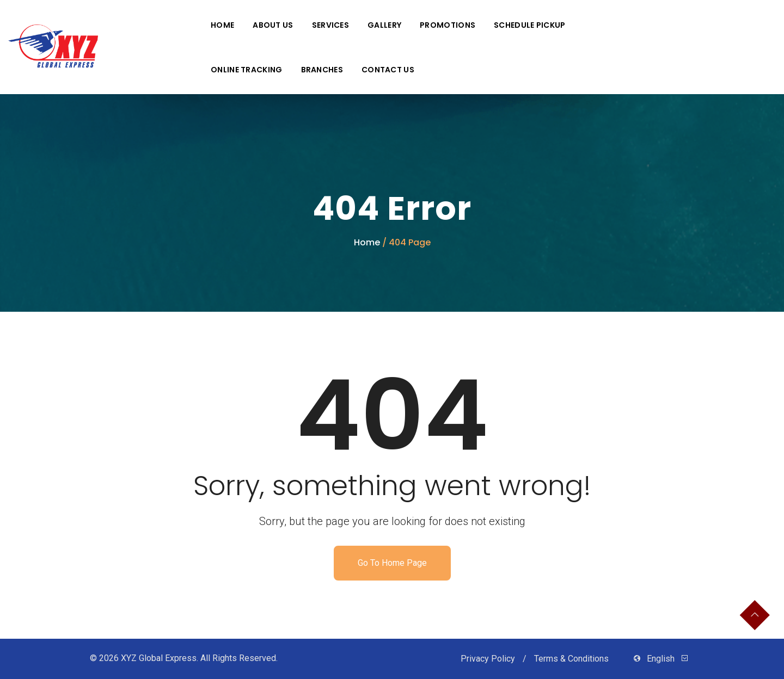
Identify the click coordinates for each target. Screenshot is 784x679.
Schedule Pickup (530, 25)
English (661, 659)
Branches (322, 70)
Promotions (448, 25)
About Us (273, 25)
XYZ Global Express (159, 658)
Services (330, 25)
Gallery (384, 25)
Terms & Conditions (572, 659)
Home (222, 25)
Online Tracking (247, 70)
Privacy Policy (489, 659)
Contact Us (388, 70)
